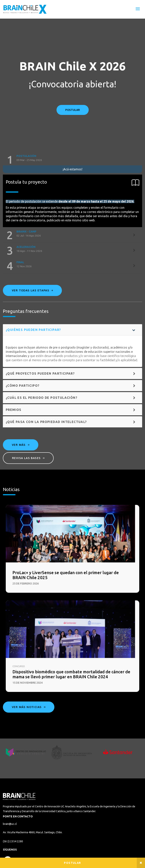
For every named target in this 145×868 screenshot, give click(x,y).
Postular (72, 863)
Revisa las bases (28, 458)
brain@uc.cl (10, 824)
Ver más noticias (29, 707)
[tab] (72, 160)
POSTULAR (73, 110)
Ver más (21, 445)
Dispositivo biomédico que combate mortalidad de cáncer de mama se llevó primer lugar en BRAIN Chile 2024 (71, 674)
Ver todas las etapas (32, 290)
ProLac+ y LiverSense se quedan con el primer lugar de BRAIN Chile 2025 (66, 575)
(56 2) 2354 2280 (13, 841)
